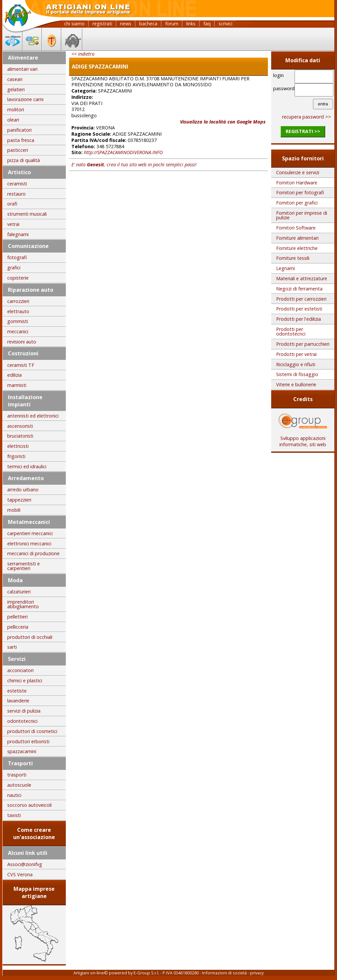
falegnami (18, 234)
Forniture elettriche (297, 248)
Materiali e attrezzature (302, 278)
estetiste (17, 691)
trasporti (17, 775)
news (126, 24)
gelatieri (16, 89)
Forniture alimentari (297, 238)
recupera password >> (307, 117)
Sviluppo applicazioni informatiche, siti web (303, 439)
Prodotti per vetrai (296, 354)
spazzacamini (22, 751)
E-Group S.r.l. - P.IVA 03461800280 (166, 973)
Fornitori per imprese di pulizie (302, 215)
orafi (12, 204)
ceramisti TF (21, 365)
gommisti (18, 321)
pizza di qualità (24, 160)
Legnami (285, 268)
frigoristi (16, 456)
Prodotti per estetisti (299, 309)
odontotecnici (22, 721)
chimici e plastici (25, 681)
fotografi (17, 257)
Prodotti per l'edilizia (298, 319)
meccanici (18, 331)
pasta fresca (21, 140)
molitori (16, 109)
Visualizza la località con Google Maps (223, 122)
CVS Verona (20, 874)
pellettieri (17, 617)
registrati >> (303, 131)
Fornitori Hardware (297, 183)
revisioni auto (22, 342)
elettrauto (18, 311)
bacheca (148, 24)
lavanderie (18, 701)
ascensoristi (20, 426)
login (278, 75)
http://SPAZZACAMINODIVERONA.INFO (123, 152)
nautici (14, 795)
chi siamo (74, 24)
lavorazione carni (25, 99)
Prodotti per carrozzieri (301, 299)
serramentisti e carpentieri (24, 566)
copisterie (18, 278)
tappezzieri (19, 500)
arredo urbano (23, 490)
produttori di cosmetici (32, 731)
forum (172, 24)
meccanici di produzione (33, 553)
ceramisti (17, 184)
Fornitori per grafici (297, 203)
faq (207, 24)
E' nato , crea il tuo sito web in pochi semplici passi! (134, 164)
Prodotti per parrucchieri (303, 344)
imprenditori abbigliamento (23, 604)
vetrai (13, 224)
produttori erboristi (28, 741)
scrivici (225, 24)
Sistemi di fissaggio (297, 374)
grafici (14, 268)
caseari (15, 79)
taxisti (14, 815)
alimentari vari (22, 69)
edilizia (14, 375)
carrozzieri (18, 301)
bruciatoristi (20, 436)
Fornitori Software (296, 228)
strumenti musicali (27, 214)
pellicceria (18, 627)
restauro (16, 194)
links (191, 24)
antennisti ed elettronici (33, 416)
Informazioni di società (224, 973)
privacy (257, 973)
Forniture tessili (293, 258)
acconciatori (20, 670)
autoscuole (19, 785)
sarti (12, 647)
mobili (14, 510)
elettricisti (18, 446)
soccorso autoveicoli (29, 805)
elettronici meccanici (29, 544)
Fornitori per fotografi (300, 192)
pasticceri (18, 150)
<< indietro (83, 54)
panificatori (19, 130)
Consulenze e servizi (298, 172)
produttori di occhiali (30, 637)
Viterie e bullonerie (296, 384)
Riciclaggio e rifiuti (296, 364)
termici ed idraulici (27, 466)
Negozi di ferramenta (299, 289)
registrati (102, 24)
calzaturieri (19, 592)
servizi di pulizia (24, 711)
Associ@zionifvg (25, 864)
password (283, 88)
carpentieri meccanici (30, 533)
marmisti (17, 385)
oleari (13, 120)
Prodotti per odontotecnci (291, 331)
